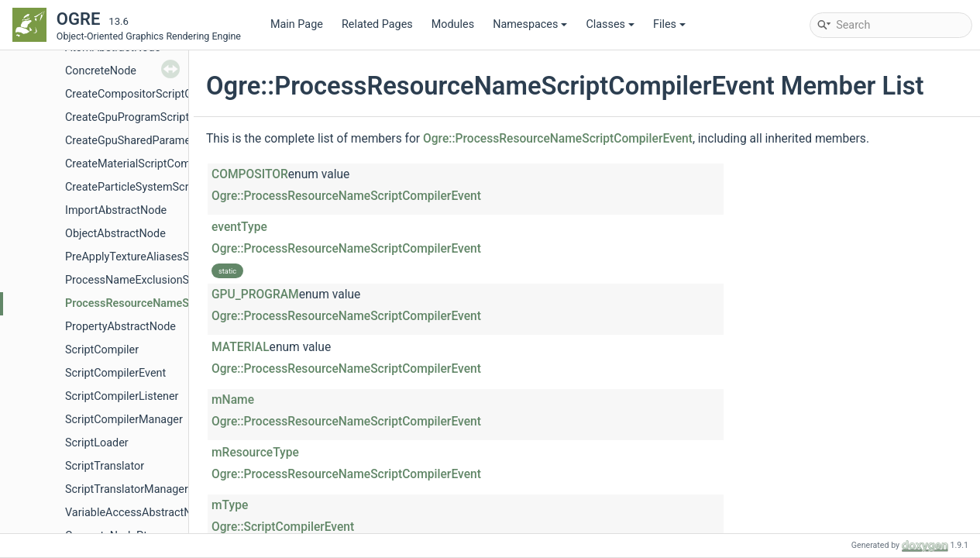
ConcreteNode (101, 71)
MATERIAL (241, 347)
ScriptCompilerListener (122, 396)
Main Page (297, 24)
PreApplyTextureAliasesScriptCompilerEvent (174, 257)
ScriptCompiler (102, 350)
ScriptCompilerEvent (115, 373)
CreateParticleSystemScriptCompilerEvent (169, 187)
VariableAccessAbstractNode (138, 513)
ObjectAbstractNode (115, 234)
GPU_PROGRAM (255, 294)
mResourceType (255, 453)
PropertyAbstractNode (120, 327)
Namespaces (530, 24)
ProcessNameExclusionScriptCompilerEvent (174, 280)
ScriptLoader (97, 443)
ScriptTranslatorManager (127, 489)
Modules (453, 24)
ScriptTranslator (105, 466)
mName (233, 400)
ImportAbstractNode (116, 210)
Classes (610, 24)
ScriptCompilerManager (124, 420)
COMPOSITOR (250, 174)
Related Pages (377, 24)
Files (669, 24)
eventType (239, 227)
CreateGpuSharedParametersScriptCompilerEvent (188, 141)
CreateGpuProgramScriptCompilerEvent (163, 117)
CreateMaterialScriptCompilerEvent (152, 164)
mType (230, 505)
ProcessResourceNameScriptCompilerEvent (175, 303)
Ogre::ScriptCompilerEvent (283, 527)
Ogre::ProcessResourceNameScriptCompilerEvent (558, 139)
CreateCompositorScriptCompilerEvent (161, 94)
